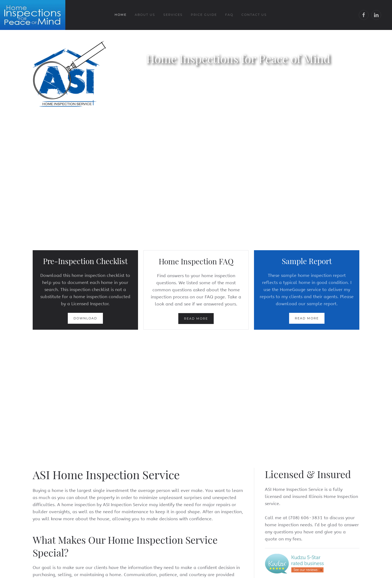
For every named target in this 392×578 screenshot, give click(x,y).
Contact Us (254, 15)
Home (121, 15)
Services (173, 15)
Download (85, 318)
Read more (196, 319)
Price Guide (204, 15)
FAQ (229, 15)
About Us (145, 15)
